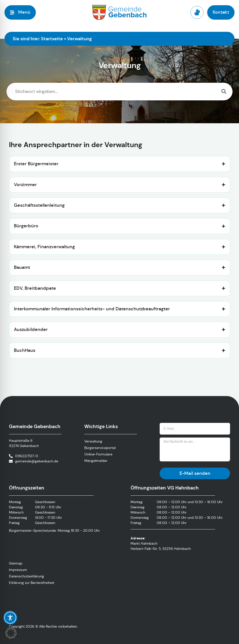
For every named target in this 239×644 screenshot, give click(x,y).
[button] (11, 633)
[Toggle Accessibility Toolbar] (10, 618)
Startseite (52, 39)
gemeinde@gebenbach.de (37, 461)
